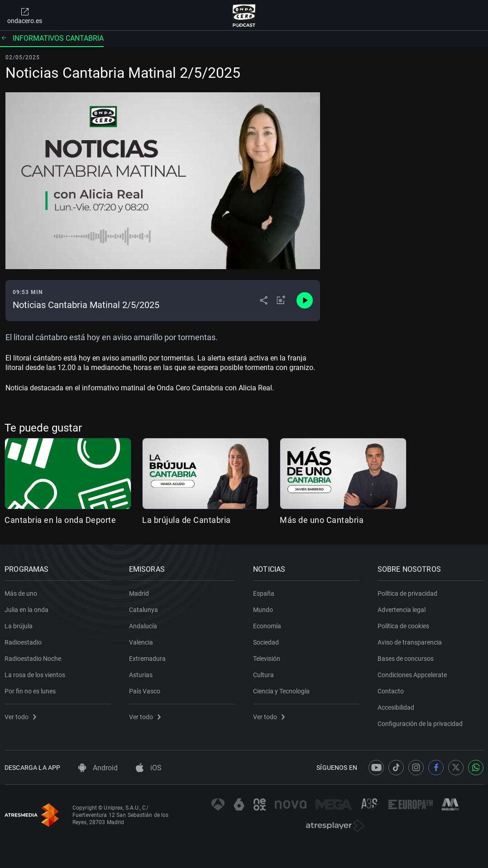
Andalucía (143, 626)
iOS (149, 768)
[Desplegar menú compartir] (264, 300)
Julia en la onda (26, 610)
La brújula (19, 626)
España (264, 593)
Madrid (139, 593)
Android (98, 768)
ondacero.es (25, 15)
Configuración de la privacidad (420, 724)
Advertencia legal (402, 610)
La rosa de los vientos (35, 675)
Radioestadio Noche (33, 659)
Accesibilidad (396, 707)
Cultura (263, 675)
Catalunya (144, 610)
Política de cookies (403, 626)
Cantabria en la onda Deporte (60, 520)
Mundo (263, 610)
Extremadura (147, 659)
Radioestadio (23, 642)
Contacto (391, 691)
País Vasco (145, 691)
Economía (267, 626)
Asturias (141, 675)
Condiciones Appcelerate (412, 675)
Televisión (267, 659)
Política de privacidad (407, 593)
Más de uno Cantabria (322, 520)
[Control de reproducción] (305, 300)
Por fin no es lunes (30, 691)
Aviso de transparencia (410, 642)
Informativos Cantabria (52, 38)
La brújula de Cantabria (187, 520)
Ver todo (20, 717)
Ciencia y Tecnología (281, 691)
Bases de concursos (406, 659)
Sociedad (266, 642)
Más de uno (21, 593)
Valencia (141, 642)
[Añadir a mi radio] (281, 300)
